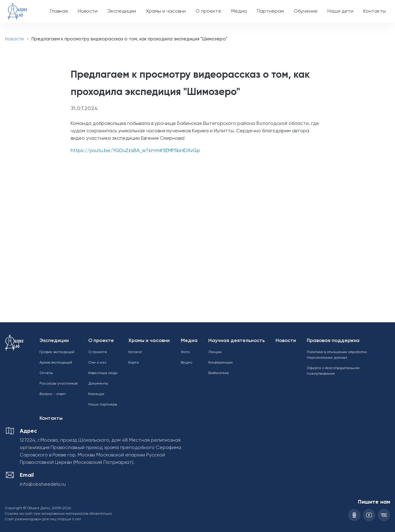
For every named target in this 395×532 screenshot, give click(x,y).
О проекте (208, 11)
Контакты (374, 11)
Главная (59, 11)
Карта (134, 363)
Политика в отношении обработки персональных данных (337, 355)
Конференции (220, 363)
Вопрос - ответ (53, 394)
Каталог (135, 352)
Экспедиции (122, 11)
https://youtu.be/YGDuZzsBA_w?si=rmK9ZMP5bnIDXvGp (135, 151)
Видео (187, 363)
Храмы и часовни (166, 11)
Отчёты (46, 373)
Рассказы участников (58, 384)
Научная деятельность (237, 341)
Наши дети (340, 11)
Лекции (215, 352)
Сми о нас (97, 363)
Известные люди (103, 373)
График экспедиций (57, 352)
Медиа (239, 11)
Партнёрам (270, 11)
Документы (98, 384)
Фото (185, 352)
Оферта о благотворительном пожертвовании (333, 371)
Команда (96, 394)
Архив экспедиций (56, 363)
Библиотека (219, 373)
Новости (88, 11)
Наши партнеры (103, 405)
